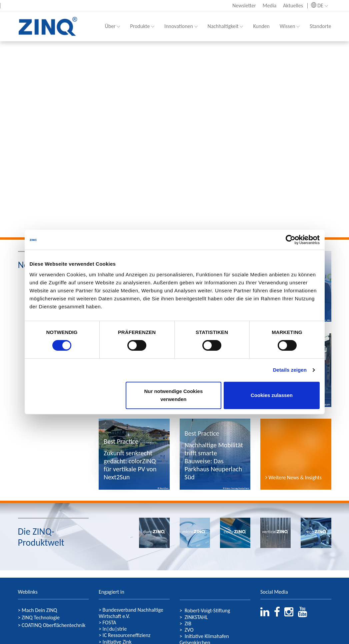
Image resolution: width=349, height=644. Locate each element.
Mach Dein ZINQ (39, 610)
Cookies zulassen (272, 395)
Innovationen (181, 26)
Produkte (142, 26)
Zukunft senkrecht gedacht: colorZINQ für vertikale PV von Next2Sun (130, 465)
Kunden (261, 26)
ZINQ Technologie (41, 617)
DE (319, 5)
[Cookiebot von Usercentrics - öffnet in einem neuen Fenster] (290, 240)
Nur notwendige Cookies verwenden (173, 395)
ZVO (189, 630)
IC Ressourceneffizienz (127, 635)
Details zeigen (290, 370)
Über (112, 26)
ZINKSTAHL (196, 617)
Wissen (290, 26)
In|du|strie (115, 629)
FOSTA (109, 622)
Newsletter (244, 5)
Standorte (320, 26)
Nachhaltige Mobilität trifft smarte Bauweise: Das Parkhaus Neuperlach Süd (214, 461)
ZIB (188, 623)
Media (269, 5)
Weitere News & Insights (293, 477)
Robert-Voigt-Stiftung (207, 610)
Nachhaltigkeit (225, 26)
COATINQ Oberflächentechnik (53, 625)
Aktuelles (293, 5)
